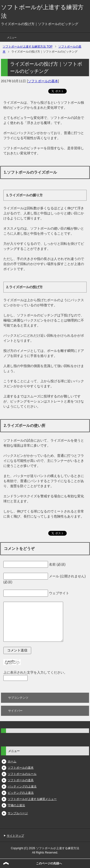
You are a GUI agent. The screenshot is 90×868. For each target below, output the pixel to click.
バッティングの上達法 (22, 786)
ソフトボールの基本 (43, 81)
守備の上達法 (16, 805)
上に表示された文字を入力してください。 (35, 672)
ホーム (12, 761)
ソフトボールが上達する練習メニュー (32, 799)
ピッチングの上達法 (21, 793)
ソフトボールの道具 (21, 780)
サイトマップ (15, 836)
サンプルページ (18, 813)
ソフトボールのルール (22, 774)
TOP (28, 47)
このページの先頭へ (49, 863)
